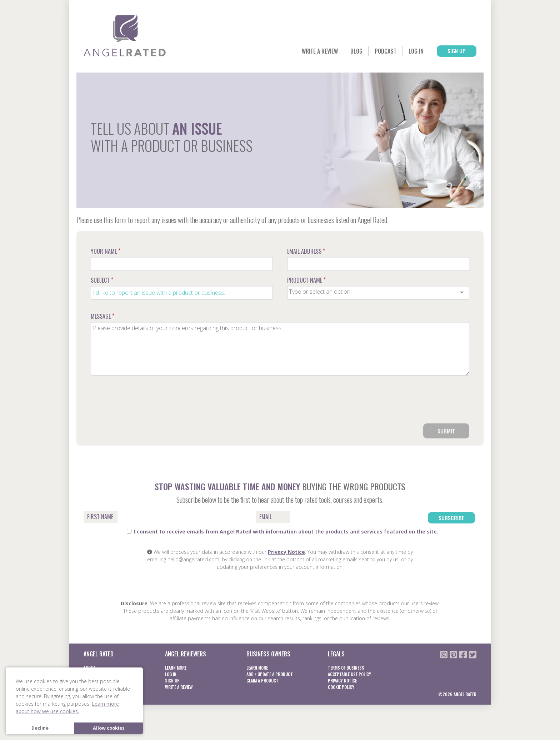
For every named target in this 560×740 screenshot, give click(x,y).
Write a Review (296, 51)
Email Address (306, 251)
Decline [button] (40, 728)
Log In (406, 51)
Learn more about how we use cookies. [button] (67, 707)
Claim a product (262, 680)
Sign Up (453, 51)
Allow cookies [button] (109, 728)
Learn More (176, 667)
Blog (338, 51)
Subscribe (452, 518)
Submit (446, 431)
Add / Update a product (270, 674)
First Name (100, 517)
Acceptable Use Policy (349, 674)
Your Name (105, 251)
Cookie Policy (341, 687)
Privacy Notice (286, 552)
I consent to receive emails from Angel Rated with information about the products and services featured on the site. (282, 531)
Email (266, 517)
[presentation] (415, 402)
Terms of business (346, 667)
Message (102, 316)
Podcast (371, 51)
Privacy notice (342, 680)
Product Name (306, 280)
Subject (102, 280)
